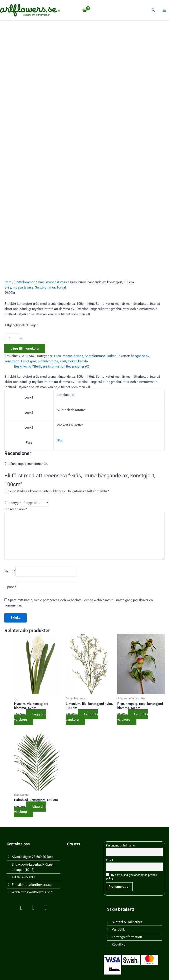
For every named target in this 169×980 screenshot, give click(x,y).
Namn (10, 571)
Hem (8, 282)
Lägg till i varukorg (25, 348)
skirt (63, 361)
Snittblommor (25, 282)
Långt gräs (29, 361)
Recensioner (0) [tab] (78, 366)
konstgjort (12, 361)
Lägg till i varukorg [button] (30, 717)
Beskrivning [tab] (23, 366)
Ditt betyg (13, 503)
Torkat (61, 287)
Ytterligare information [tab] (49, 366)
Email (109, 860)
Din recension (16, 509)
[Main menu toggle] (164, 10)
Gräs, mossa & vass (52, 282)
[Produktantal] (13, 339)
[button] (153, 10)
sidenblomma (48, 361)
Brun (60, 440)
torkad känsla (78, 361)
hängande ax (140, 356)
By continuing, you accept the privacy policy (131, 876)
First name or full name (120, 846)
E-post (10, 587)
